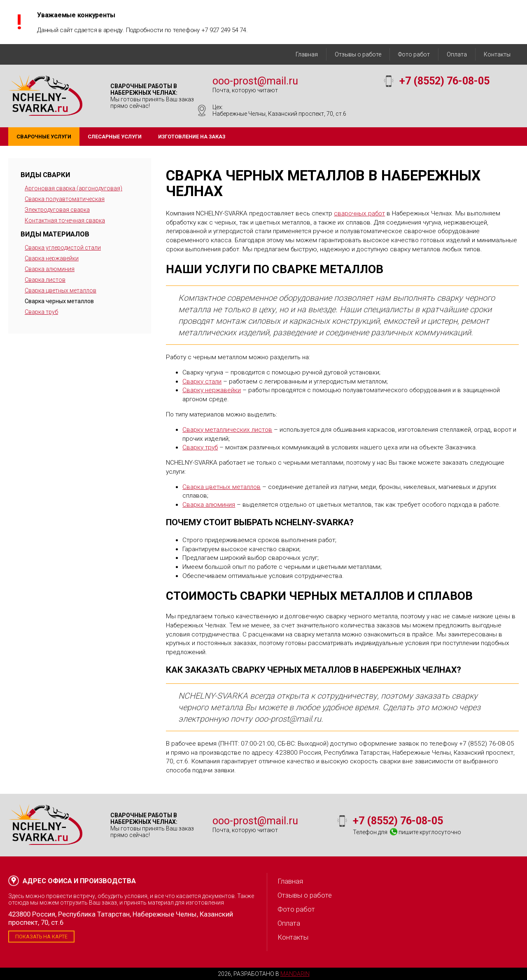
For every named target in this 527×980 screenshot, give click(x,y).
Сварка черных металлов (59, 301)
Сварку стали (202, 381)
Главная (307, 54)
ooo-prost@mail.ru (255, 81)
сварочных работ (359, 213)
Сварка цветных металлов (61, 290)
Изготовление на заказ (192, 137)
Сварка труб (41, 312)
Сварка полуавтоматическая (65, 199)
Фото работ (414, 54)
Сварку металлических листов (227, 430)
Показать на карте (41, 937)
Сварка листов (45, 280)
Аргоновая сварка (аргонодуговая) (73, 188)
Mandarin (295, 974)
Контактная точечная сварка (65, 220)
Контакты (497, 54)
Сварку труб (200, 447)
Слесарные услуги (115, 137)
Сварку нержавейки (212, 390)
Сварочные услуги (44, 137)
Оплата (457, 54)
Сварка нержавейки (52, 258)
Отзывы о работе (358, 54)
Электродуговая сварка (57, 210)
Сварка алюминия (50, 269)
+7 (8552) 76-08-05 (444, 81)
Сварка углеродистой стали (63, 248)
